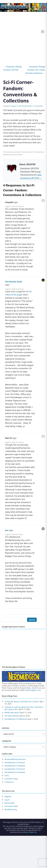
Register (8, 796)
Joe (7, 530)
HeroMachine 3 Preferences (16, 719)
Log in (7, 800)
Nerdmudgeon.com (33, 690)
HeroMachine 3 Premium (15, 769)
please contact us (30, 832)
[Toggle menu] (43, 32)
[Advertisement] (23, 36)
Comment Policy (11, 779)
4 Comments (38, 106)
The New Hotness (12, 716)
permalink (18, 155)
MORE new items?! (12, 713)
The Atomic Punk (14, 282)
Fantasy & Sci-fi (28, 152)
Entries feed (9, 803)
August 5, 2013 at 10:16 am (14, 289)
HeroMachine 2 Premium (15, 762)
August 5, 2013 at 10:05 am (14, 207)
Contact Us (9, 782)
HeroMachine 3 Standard (15, 772)
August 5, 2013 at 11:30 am (14, 442)
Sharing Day (39, 152)
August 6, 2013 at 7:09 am (14, 535)
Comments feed (11, 806)
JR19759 (28, 106)
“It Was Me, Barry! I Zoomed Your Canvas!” (22, 702)
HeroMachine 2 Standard (15, 766)
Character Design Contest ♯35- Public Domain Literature (35, 70)
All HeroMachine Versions (15, 759)
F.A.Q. (7, 775)
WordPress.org (11, 809)
